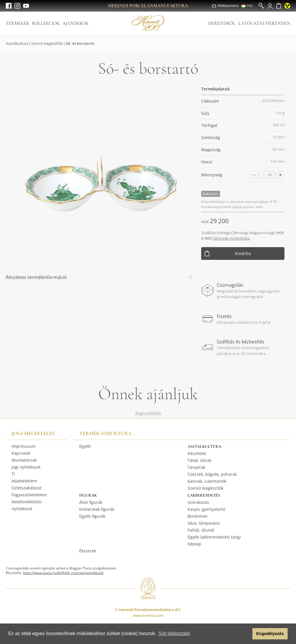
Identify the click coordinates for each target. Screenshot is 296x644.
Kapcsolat (21, 453)
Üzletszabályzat (27, 488)
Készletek (197, 453)
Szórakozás (198, 502)
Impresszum (24, 446)
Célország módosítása (231, 238)
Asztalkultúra (17, 43)
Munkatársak (24, 460)
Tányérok (196, 467)
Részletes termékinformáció (101, 277)
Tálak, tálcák (199, 460)
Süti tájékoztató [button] (174, 633)
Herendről (222, 23)
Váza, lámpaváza (204, 523)
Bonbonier (198, 516)
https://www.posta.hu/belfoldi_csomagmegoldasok (63, 573)
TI (13, 474)
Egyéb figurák (92, 516)
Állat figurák (91, 502)
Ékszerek (88, 551)
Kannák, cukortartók (207, 481)
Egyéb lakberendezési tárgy (214, 537)
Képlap (194, 544)
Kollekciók (46, 23)
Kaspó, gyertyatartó (206, 509)
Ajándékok (75, 23)
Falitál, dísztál (201, 530)
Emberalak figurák (97, 509)
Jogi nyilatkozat (26, 467)
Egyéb (85, 446)
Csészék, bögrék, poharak (212, 474)
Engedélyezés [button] (270, 634)
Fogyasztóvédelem (29, 495)
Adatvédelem (24, 481)
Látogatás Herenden (264, 23)
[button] (246, 634)
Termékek (17, 23)
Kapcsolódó (148, 413)
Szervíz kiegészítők (47, 43)
